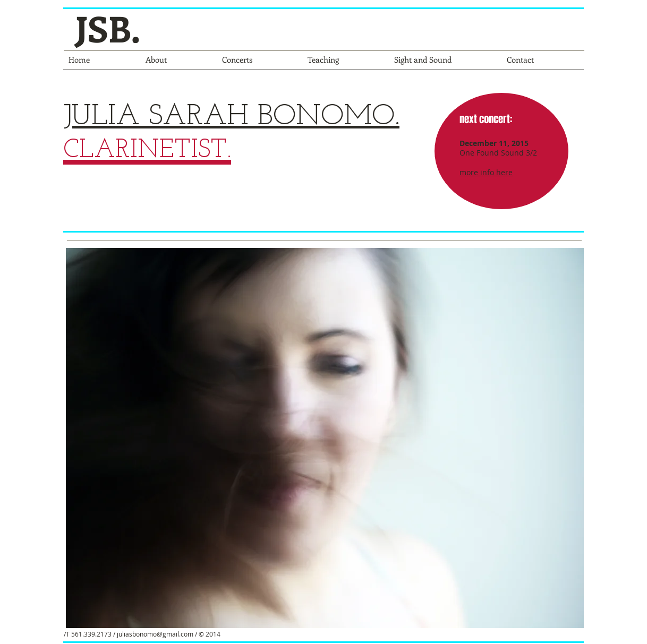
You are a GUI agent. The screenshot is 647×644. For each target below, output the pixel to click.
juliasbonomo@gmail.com (155, 634)
